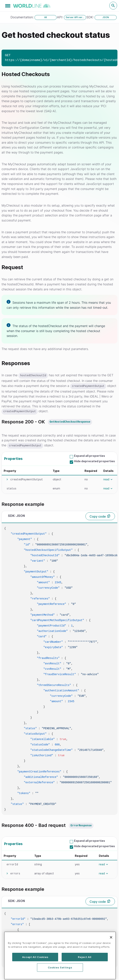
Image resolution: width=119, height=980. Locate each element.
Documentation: (22, 17)
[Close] (111, 954)
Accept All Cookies (35, 973)
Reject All (85, 973)
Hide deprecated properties (94, 461)
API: (60, 17)
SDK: (91, 17)
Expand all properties (90, 456)
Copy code (98, 516)
